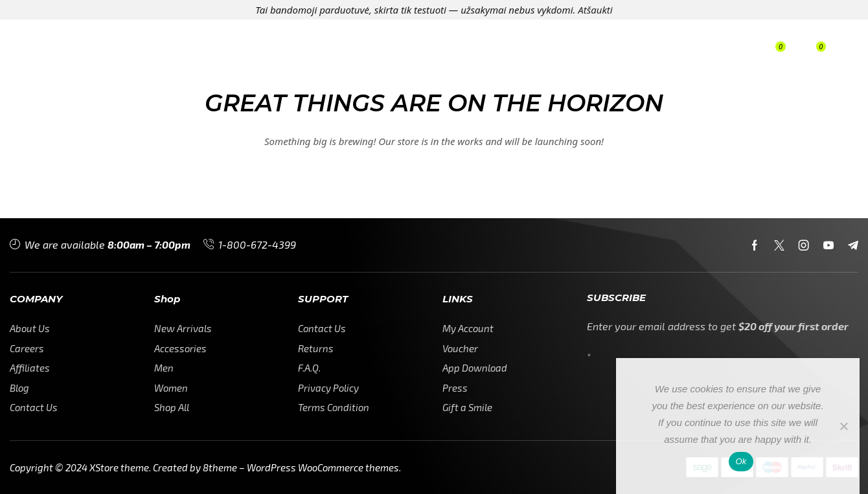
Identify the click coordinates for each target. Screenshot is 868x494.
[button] (705, 51)
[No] (843, 426)
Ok (741, 461)
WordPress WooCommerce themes (323, 467)
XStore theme (119, 467)
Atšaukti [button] (595, 10)
